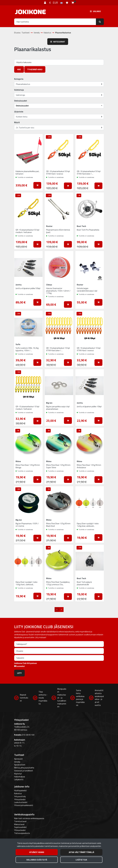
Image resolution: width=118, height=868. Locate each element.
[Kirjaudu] (45, 3)
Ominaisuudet (21, 101)
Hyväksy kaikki (37, 852)
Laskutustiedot (21, 802)
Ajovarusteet (20, 765)
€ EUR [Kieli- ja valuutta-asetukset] (56, 3)
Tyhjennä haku (35, 69)
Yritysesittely (20, 796)
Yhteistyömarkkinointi (24, 805)
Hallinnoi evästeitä (37, 860)
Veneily (17, 762)
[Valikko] (95, 11)
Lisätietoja (81, 860)
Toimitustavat (20, 821)
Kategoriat (58, 42)
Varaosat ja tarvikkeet (24, 771)
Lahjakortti (19, 779)
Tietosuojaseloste (22, 833)
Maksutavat (19, 824)
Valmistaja (19, 90)
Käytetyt (18, 774)
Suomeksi (20, 666)
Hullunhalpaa (20, 777)
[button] (59, 106)
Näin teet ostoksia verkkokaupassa (29, 818)
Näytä (17, 122)
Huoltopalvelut (20, 790)
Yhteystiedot (20, 799)
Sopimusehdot (20, 827)
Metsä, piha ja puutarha (24, 768)
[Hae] (55, 22)
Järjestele (19, 112)
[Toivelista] (67, 3)
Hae (19, 69)
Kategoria (19, 79)
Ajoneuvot (18, 759)
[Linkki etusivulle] (30, 12)
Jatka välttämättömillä (81, 852)
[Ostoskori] (73, 3)
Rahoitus (18, 793)
